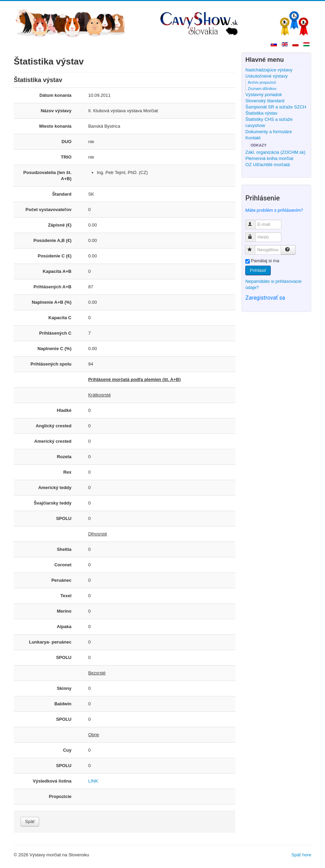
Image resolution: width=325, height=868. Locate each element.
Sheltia (64, 549)
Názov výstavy (56, 111)
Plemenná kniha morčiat (269, 158)
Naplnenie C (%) (54, 349)
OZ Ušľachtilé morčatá (268, 165)
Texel (66, 596)
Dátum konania (55, 95)
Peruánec (61, 580)
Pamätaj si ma (265, 261)
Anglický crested (54, 426)
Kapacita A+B (57, 271)
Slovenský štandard (265, 101)
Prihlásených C (55, 333)
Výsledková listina (52, 781)
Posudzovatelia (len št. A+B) (47, 176)
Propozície (60, 796)
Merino (64, 611)
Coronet (63, 565)
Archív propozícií (262, 82)
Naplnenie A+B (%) (52, 302)
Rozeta (64, 457)
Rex (67, 472)
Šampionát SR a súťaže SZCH (276, 107)
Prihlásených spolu (51, 364)
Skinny (64, 688)
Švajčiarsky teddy (53, 503)
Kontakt (253, 138)
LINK (93, 781)
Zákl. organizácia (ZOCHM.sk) (275, 152)
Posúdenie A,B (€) (52, 240)
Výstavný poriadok (264, 95)
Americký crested (53, 441)
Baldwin (63, 704)
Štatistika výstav (261, 113)
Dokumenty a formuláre (268, 132)
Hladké (64, 410)
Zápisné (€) (60, 225)
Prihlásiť (258, 270)
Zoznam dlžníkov (262, 89)
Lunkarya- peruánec (50, 642)
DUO (66, 142)
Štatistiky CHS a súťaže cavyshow (269, 122)
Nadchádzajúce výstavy (269, 70)
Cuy (67, 750)
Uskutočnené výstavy (266, 76)
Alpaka (64, 627)
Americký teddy (55, 488)
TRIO (66, 157)
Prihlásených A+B (53, 287)
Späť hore (301, 855)
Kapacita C (60, 318)
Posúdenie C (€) (55, 256)
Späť (30, 821)
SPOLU (64, 518)
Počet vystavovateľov (48, 210)
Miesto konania (55, 126)
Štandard (62, 194)
